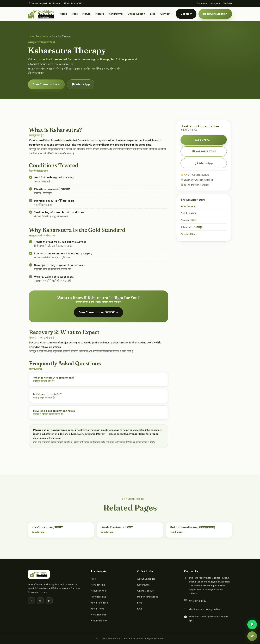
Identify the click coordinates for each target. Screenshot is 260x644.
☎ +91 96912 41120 (73, 3)
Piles (75, 14)
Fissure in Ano (98, 591)
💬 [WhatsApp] (252, 625)
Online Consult (136, 14)
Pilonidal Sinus (189, 234)
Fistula (86, 14)
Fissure (100, 14)
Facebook (202, 3)
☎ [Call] (252, 636)
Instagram (215, 3)
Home (63, 14)
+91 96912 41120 (198, 601)
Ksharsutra (116, 14)
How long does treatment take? (54, 413)
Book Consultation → (46, 84)
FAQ (140, 609)
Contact (165, 14)
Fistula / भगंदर (188, 213)
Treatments (42, 36)
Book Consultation (215, 14)
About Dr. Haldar (146, 579)
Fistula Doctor (98, 615)
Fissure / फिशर (188, 220)
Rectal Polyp (97, 609)
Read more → (39, 532)
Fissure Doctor (99, 621)
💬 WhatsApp (81, 84)
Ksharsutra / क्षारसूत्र (191, 227)
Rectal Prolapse (99, 603)
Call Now (186, 14)
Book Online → (204, 140)
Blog (153, 14)
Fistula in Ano (98, 585)
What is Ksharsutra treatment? (54, 380)
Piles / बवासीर (188, 206)
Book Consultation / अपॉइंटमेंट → (99, 312)
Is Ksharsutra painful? (47, 397)
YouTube (228, 3)
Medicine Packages (148, 597)
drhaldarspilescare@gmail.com (205, 609)
